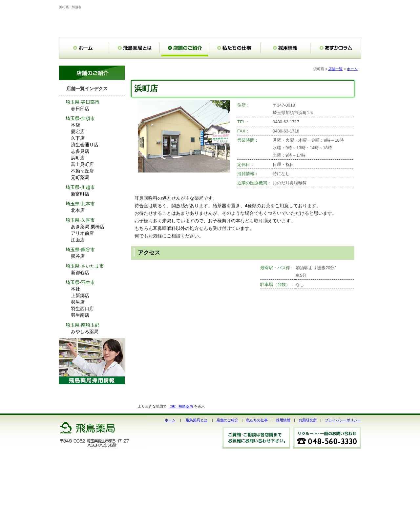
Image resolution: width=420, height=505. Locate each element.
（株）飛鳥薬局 (180, 406)
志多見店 (80, 151)
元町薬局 (80, 177)
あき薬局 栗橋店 (88, 227)
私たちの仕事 (257, 420)
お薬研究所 (308, 420)
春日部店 (80, 109)
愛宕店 (78, 131)
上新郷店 (80, 295)
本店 (75, 125)
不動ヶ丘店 (82, 171)
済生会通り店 (85, 145)
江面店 (78, 240)
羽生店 (78, 302)
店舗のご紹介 (227, 420)
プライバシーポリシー (343, 420)
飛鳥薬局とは (197, 420)
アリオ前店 (82, 233)
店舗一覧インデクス (87, 89)
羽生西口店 (82, 309)
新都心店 (80, 273)
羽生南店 (80, 315)
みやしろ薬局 (85, 332)
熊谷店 (78, 256)
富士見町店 (82, 164)
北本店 (78, 210)
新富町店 (80, 194)
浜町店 (78, 158)
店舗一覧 (335, 69)
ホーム (352, 69)
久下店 (78, 138)
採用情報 (283, 420)
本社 (75, 289)
